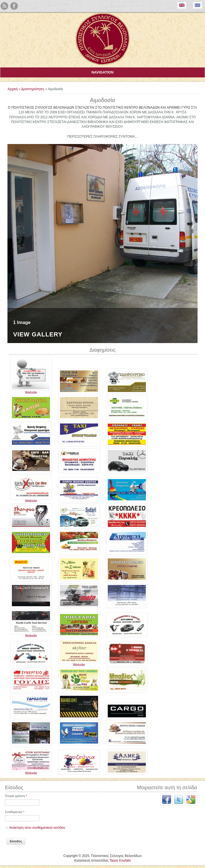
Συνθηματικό (15, 812)
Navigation (102, 72)
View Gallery (38, 335)
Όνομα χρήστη (16, 796)
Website (31, 393)
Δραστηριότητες (33, 89)
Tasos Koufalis (120, 861)
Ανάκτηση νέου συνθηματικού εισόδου (37, 828)
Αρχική (12, 89)
